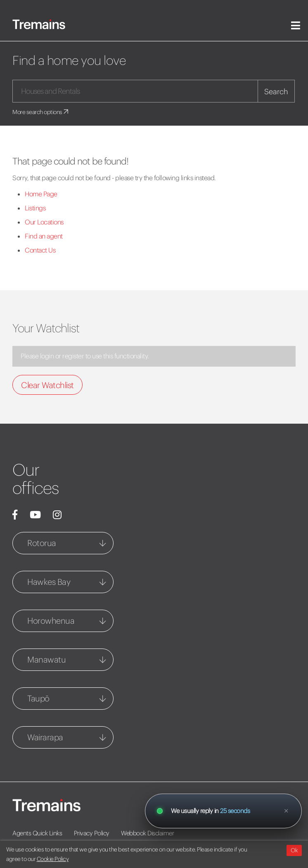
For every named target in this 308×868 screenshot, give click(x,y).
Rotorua (42, 543)
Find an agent (44, 236)
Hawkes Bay (49, 582)
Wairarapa (45, 737)
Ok (294, 850)
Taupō (38, 698)
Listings (35, 208)
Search (276, 92)
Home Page (41, 194)
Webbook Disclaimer (147, 833)
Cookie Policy (53, 859)
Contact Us (40, 250)
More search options (41, 112)
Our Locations (44, 222)
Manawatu (46, 659)
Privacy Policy (92, 833)
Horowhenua (51, 621)
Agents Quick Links (37, 833)
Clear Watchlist (47, 385)
